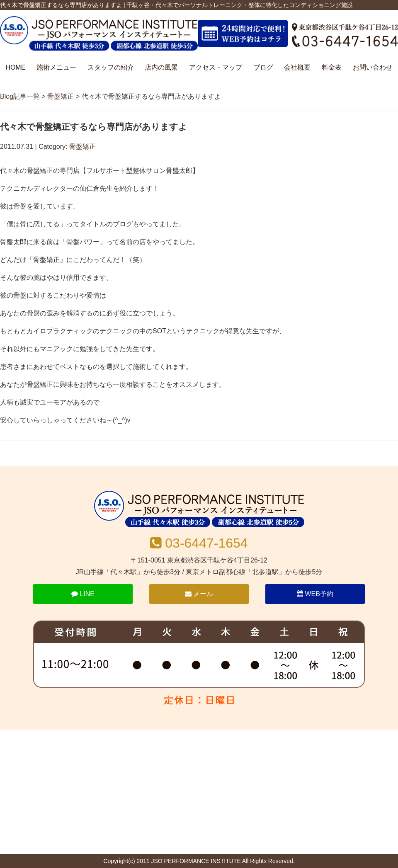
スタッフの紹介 (111, 67)
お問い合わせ (373, 67)
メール (199, 594)
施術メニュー (56, 67)
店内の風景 (161, 67)
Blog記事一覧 (20, 96)
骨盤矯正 (61, 96)
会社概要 (297, 67)
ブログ (263, 67)
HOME (15, 67)
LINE (83, 594)
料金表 (332, 67)
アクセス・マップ (216, 67)
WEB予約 (315, 594)
